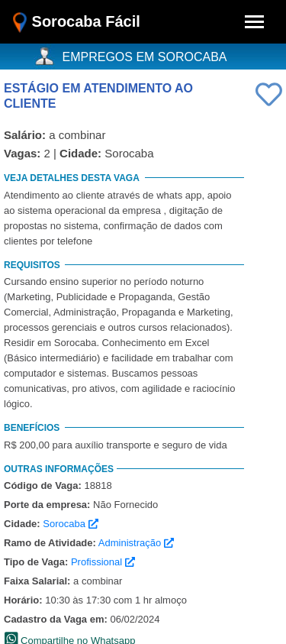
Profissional (103, 562)
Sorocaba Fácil (76, 23)
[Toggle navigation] (254, 22)
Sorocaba (70, 524)
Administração (136, 543)
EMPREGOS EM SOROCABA (145, 57)
